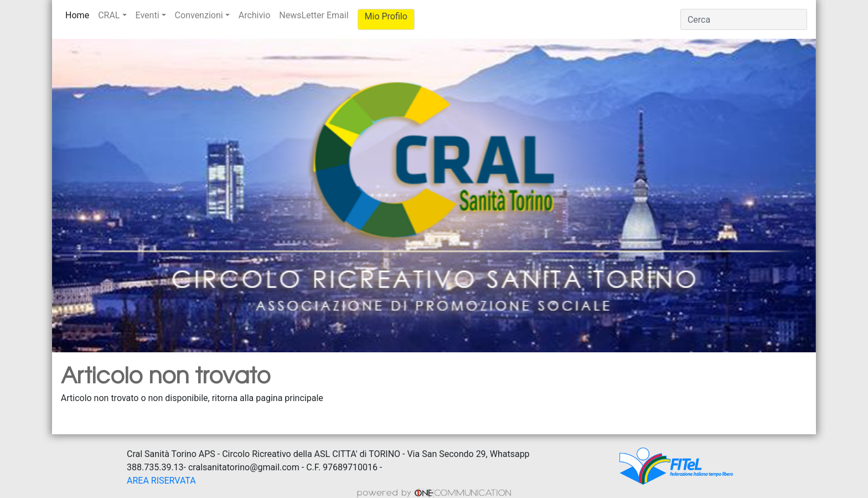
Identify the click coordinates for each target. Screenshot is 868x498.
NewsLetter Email (314, 15)
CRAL (109, 15)
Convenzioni (199, 15)
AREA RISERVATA (161, 481)
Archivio (255, 15)
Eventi (148, 15)
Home (79, 15)
